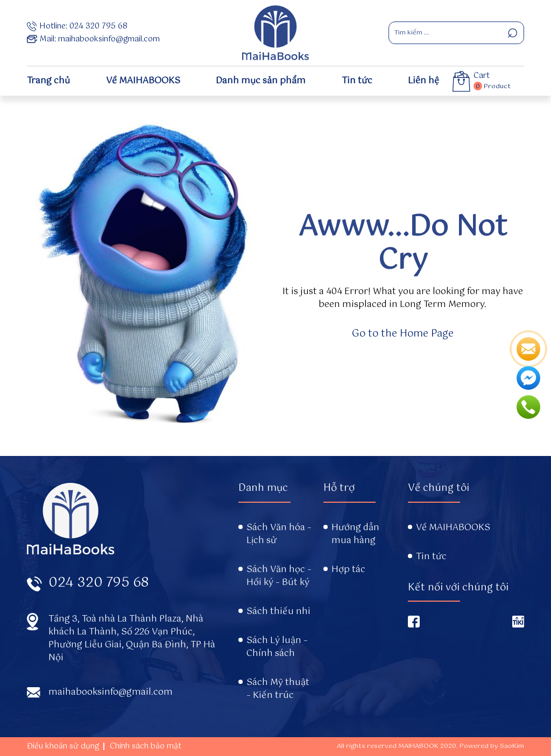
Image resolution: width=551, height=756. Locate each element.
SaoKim (512, 746)
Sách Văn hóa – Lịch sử (279, 534)
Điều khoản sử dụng (63, 746)
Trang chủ (48, 81)
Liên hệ (423, 81)
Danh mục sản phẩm (261, 81)
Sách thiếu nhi (278, 612)
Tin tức (357, 81)
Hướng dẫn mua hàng (355, 534)
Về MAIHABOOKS (143, 81)
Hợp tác (348, 570)
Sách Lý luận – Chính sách (277, 647)
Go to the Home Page (403, 334)
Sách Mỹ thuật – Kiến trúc (278, 689)
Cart (482, 76)
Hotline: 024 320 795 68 (77, 26)
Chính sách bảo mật (146, 746)
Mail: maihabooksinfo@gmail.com (93, 39)
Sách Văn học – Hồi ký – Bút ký (279, 576)
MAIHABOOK (418, 746)
